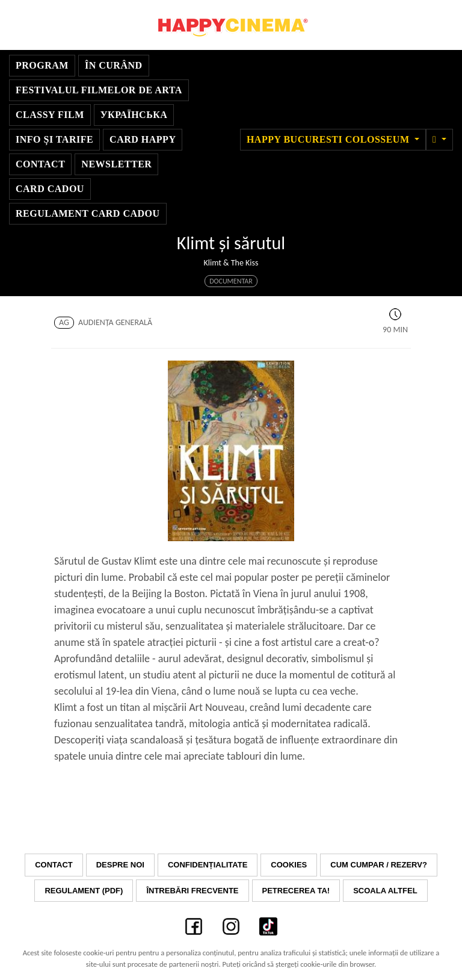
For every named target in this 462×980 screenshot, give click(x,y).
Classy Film (50, 115)
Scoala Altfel (385, 891)
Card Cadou (50, 189)
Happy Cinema (231, 25)
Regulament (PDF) (84, 891)
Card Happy (143, 139)
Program (42, 65)
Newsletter (116, 164)
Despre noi (120, 865)
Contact (40, 164)
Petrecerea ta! (296, 891)
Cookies (289, 865)
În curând (114, 65)
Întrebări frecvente (192, 891)
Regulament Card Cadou (88, 213)
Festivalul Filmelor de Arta (99, 90)
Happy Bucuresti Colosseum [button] (329, 139)
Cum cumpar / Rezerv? (379, 865)
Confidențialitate (208, 865)
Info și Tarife (54, 139)
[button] (439, 140)
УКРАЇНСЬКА (134, 115)
